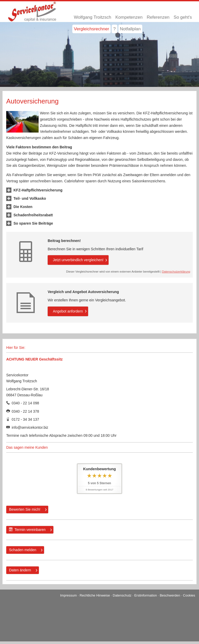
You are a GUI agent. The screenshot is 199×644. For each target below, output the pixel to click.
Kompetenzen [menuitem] (129, 17)
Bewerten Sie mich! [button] (25, 509)
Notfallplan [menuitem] (130, 29)
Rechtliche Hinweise (95, 595)
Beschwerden (170, 595)
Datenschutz (122, 595)
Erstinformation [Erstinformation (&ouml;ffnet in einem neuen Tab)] (145, 595)
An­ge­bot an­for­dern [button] (68, 311)
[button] (38, 190)
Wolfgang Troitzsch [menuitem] (93, 17)
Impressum (68, 595)
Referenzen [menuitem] (158, 17)
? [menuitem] (114, 29)
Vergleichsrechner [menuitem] (91, 29)
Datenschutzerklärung (176, 272)
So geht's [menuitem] (183, 17)
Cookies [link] (189, 595)
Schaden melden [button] (23, 550)
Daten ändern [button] (20, 570)
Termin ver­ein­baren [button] (27, 530)
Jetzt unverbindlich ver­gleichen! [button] (78, 260)
